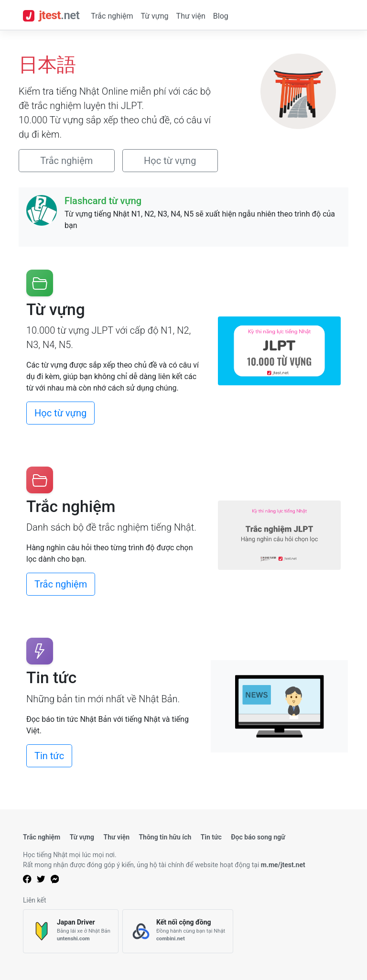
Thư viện (191, 16)
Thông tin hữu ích (165, 837)
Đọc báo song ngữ (258, 837)
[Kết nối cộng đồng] (178, 931)
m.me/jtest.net (283, 865)
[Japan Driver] (71, 931)
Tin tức (49, 756)
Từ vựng (154, 16)
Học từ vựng (170, 161)
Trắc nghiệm (112, 16)
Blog (221, 16)
